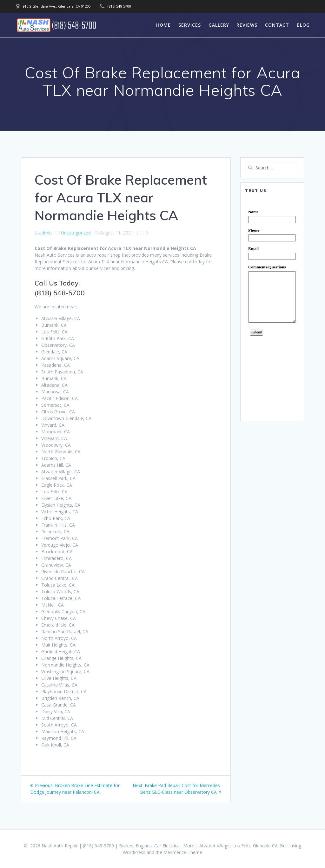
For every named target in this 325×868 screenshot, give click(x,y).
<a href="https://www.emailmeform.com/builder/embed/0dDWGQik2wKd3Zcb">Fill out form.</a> (272, 307)
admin (45, 233)
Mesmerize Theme (183, 852)
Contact (277, 25)
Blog (303, 25)
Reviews (247, 25)
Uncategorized (76, 233)
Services (190, 25)
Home (163, 25)
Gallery (219, 25)
